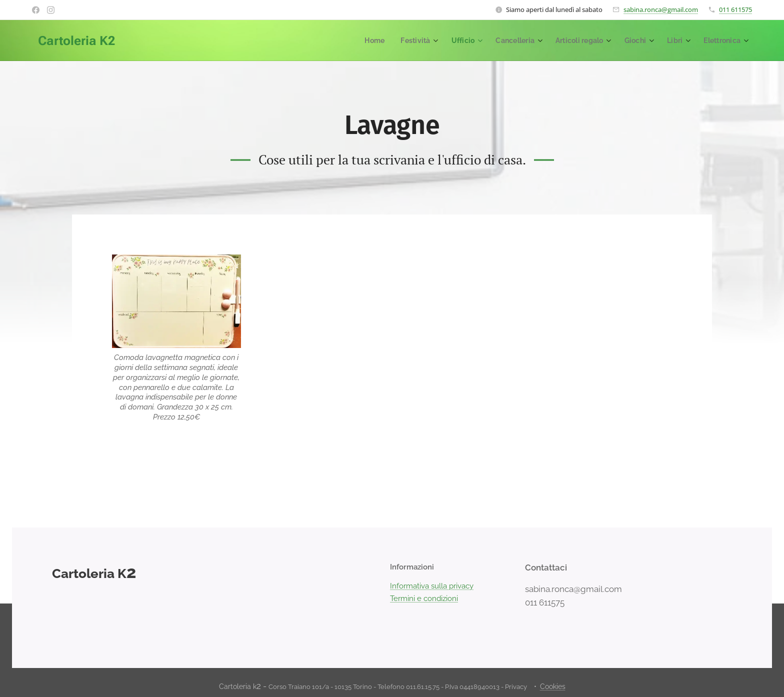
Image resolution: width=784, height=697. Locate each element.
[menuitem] (362, 40)
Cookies (553, 686)
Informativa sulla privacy (432, 586)
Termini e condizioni (424, 598)
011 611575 (735, 9)
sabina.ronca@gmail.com (661, 9)
